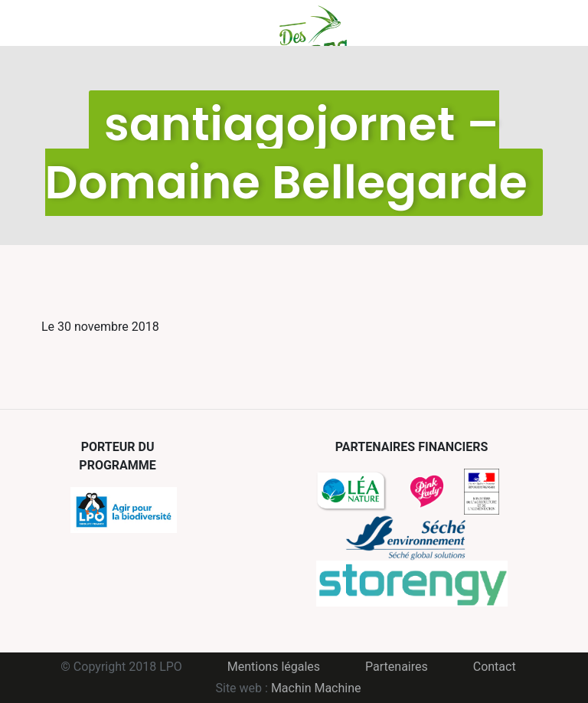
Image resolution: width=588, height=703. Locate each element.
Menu (39, 23)
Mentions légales (274, 667)
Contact (495, 667)
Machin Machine (316, 688)
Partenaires (397, 667)
